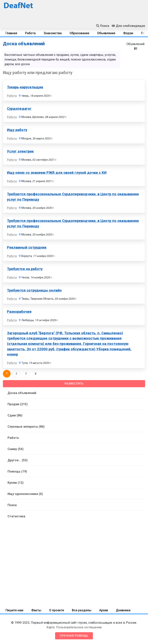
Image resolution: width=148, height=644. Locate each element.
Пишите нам (14, 610)
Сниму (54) (16, 449)
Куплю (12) (16, 483)
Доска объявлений (22, 393)
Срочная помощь (74, 636)
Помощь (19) (17, 471)
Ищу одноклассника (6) (25, 494)
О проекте (57, 610)
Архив (104, 610)
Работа (30, 33)
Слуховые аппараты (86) (26, 427)
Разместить (74, 384)
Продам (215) (18, 404)
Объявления (106, 33)
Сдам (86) (15, 415)
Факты (36, 610)
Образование (79, 33)
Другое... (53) (18, 460)
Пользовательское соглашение (79, 627)
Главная (11, 33)
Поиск (12, 505)
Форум (128, 33)
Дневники (123, 610)
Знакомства (53, 33)
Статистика (16, 516)
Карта (50, 627)
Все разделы (82, 610)
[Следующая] (36, 374)
